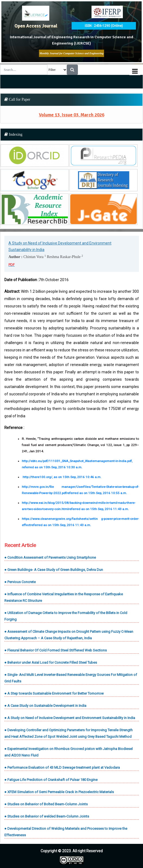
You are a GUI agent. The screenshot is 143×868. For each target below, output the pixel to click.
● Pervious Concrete (20, 582)
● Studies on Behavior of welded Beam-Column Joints (47, 816)
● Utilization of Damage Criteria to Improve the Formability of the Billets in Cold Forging (66, 616)
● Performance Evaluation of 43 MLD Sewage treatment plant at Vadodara (62, 767)
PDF (12, 265)
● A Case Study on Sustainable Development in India (45, 706)
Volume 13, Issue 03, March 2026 (72, 115)
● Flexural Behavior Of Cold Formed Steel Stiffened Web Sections (56, 650)
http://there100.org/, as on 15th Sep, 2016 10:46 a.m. (62, 477)
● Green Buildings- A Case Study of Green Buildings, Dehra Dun (54, 570)
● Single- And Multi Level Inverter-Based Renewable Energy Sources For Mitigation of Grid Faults (71, 678)
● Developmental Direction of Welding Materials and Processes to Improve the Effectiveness (66, 832)
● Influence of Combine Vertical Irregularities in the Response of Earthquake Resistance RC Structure (64, 597)
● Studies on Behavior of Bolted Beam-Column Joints (46, 804)
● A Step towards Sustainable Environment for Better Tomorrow (54, 693)
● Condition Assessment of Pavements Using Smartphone (50, 557)
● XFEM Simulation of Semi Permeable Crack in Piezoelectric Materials (59, 792)
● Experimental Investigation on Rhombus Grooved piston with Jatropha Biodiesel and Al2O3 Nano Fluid (69, 752)
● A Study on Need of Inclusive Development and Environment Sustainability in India (70, 718)
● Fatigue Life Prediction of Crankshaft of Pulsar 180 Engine (51, 780)
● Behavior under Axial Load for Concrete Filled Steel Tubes (51, 662)
